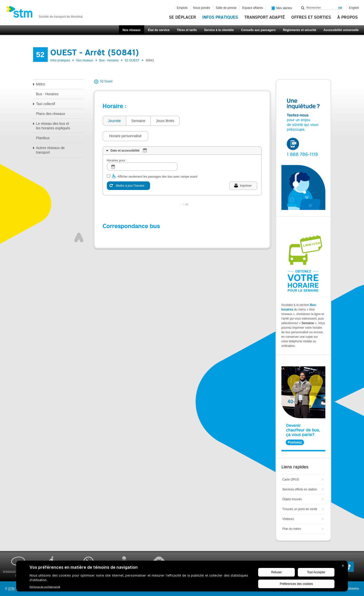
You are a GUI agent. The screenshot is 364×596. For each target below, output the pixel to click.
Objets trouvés (292, 499)
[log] (142, 151)
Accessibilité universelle (341, 30)
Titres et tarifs (187, 30)
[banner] (44, 13)
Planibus (43, 138)
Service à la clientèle (219, 30)
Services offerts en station (300, 489)
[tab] (114, 121)
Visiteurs (288, 519)
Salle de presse (226, 8)
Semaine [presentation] (138, 121)
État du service (159, 30)
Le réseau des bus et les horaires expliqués (53, 126)
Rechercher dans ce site (303, 8)
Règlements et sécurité (299, 30)
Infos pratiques (220, 17)
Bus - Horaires (109, 60)
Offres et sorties (311, 17)
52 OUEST (132, 60)
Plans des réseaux (51, 114)
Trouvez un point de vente (300, 509)
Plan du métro (292, 529)
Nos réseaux (131, 30)
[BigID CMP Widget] (182, 577)
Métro (41, 84)
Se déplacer (183, 17)
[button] (205, 121)
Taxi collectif (46, 104)
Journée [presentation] (115, 121)
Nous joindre (202, 8)
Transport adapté (265, 17)
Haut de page (79, 222)
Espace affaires (253, 8)
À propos (347, 17)
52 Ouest (106, 81)
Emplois (182, 8)
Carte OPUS (291, 480)
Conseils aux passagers (258, 30)
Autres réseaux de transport (51, 150)
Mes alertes (282, 8)
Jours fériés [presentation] (165, 121)
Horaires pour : (117, 145)
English (354, 8)
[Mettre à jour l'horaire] (128, 171)
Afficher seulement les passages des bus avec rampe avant (157, 161)
